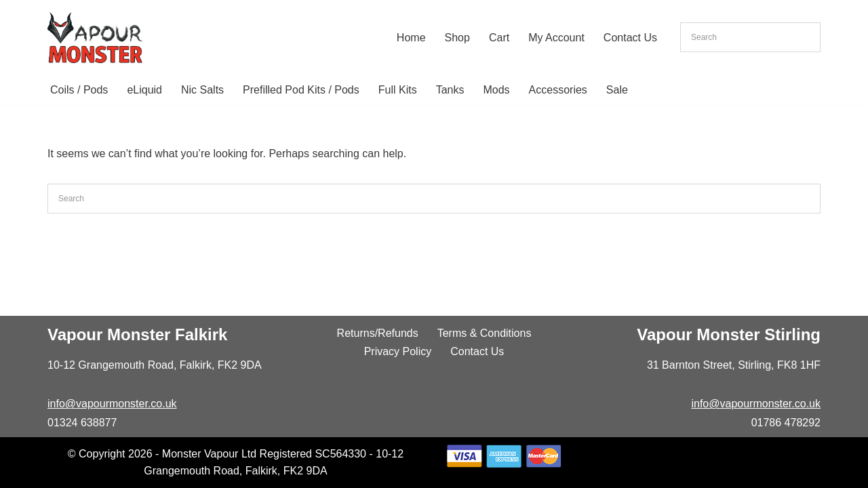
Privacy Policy (398, 351)
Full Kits (398, 90)
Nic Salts (202, 90)
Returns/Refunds (378, 333)
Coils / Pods (79, 90)
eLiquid (144, 90)
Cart (499, 38)
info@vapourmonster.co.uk (112, 404)
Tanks (450, 90)
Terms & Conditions (485, 333)
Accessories (558, 90)
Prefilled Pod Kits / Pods (301, 90)
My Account (556, 38)
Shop (457, 38)
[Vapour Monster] (95, 38)
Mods (496, 90)
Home (411, 38)
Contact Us (630, 38)
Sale (617, 90)
